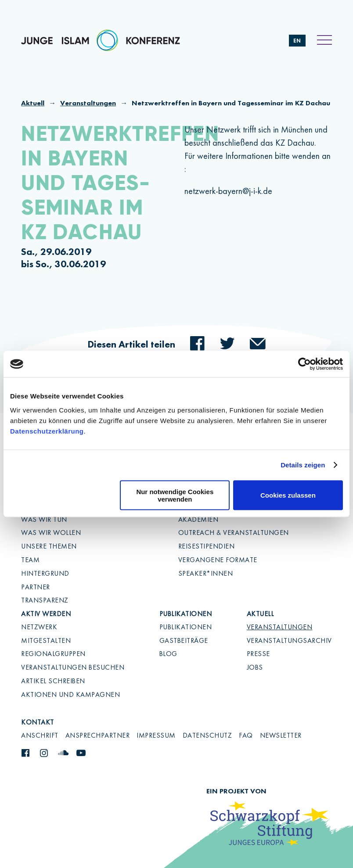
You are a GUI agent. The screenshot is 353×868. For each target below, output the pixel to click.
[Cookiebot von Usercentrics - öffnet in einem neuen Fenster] (304, 364)
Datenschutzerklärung (47, 431)
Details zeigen (303, 465)
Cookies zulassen (288, 495)
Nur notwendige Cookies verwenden (175, 495)
